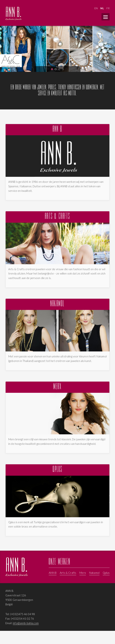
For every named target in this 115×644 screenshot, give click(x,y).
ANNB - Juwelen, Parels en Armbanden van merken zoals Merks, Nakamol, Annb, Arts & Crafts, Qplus (14, 13)
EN (96, 8)
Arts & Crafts (58, 217)
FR (108, 8)
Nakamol (57, 304)
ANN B (57, 130)
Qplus (58, 470)
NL (102, 8)
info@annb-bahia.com (26, 623)
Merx (57, 387)
